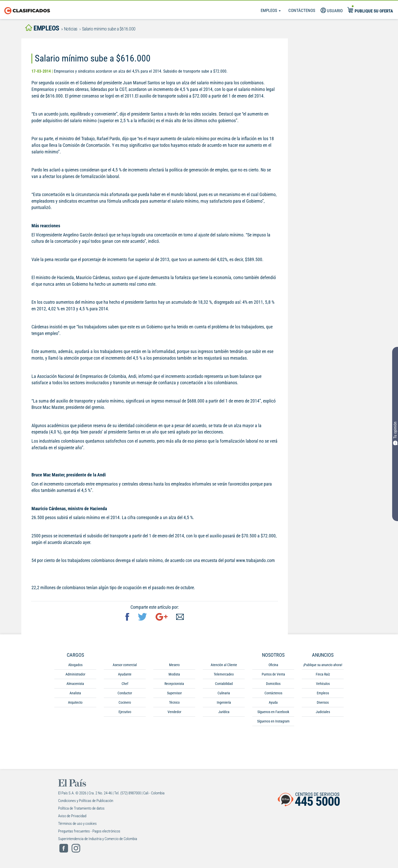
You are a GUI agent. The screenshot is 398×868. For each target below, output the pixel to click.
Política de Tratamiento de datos (81, 809)
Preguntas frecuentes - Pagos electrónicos (89, 831)
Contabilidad (224, 684)
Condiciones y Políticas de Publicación (86, 801)
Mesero (174, 665)
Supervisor (174, 693)
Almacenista (75, 684)
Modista (174, 674)
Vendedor (174, 712)
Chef (125, 684)
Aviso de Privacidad (72, 816)
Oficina (273, 665)
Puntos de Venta (273, 674)
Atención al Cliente (224, 665)
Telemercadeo (224, 674)
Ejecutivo (125, 712)
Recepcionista (174, 684)
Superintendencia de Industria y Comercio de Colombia (98, 839)
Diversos (323, 703)
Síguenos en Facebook (273, 712)
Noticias (72, 29)
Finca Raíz (323, 674)
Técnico (174, 703)
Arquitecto (75, 703)
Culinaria (224, 693)
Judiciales (323, 712)
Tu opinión (395, 434)
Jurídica (224, 712)
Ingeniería (224, 703)
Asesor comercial (125, 665)
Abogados (75, 665)
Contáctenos (302, 10)
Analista (75, 693)
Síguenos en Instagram (273, 721)
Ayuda (273, 703)
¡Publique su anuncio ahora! (323, 665)
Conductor (125, 693)
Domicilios (273, 684)
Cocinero (125, 703)
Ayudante (125, 674)
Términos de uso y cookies (77, 824)
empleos (43, 28)
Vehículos (323, 684)
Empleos (271, 10)
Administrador (75, 674)
